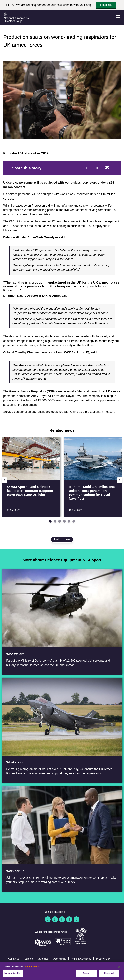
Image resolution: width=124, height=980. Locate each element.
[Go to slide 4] (64, 521)
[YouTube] (69, 919)
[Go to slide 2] (55, 521)
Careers (29, 959)
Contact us (14, 959)
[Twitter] (57, 168)
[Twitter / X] (55, 919)
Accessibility (60, 959)
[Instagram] (76, 919)
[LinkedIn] (77, 168)
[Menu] (118, 17)
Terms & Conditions (81, 959)
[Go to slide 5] (69, 521)
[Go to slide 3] (60, 521)
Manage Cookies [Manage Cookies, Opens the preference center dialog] (13, 973)
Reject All (109, 973)
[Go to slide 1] (50, 521)
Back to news (62, 539)
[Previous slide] (4, 480)
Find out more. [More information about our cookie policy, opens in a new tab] (33, 967)
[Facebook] (46, 168)
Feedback (106, 5)
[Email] (107, 168)
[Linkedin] (62, 919)
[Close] (119, 967)
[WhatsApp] (87, 168)
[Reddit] (67, 168)
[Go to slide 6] (74, 521)
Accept (86, 973)
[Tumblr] (97, 168)
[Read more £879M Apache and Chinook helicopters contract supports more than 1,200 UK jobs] (31, 477)
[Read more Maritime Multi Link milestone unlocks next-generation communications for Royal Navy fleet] (93, 477)
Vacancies (43, 959)
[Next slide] (120, 480)
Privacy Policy (103, 959)
